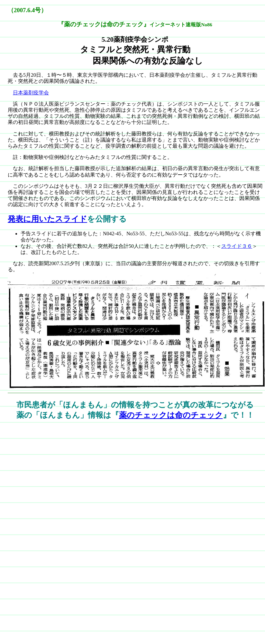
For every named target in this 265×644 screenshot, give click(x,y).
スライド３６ (237, 246)
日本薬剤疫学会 (31, 93)
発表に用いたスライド (47, 219)
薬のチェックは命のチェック (171, 415)
